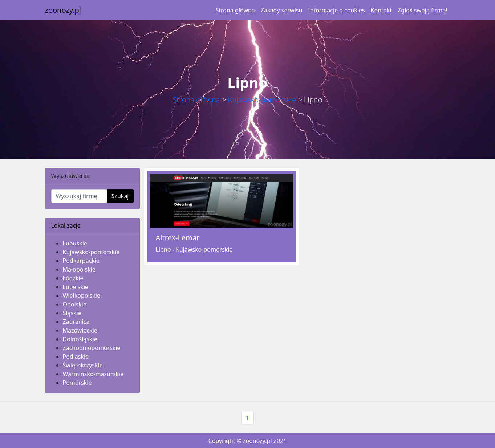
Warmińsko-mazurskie (93, 374)
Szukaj (120, 196)
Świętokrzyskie (83, 365)
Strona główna (235, 10)
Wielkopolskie (82, 296)
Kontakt (382, 10)
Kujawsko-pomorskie (262, 100)
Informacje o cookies (336, 10)
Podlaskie (76, 357)
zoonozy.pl (63, 10)
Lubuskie (75, 243)
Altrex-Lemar (178, 238)
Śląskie (72, 313)
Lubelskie (76, 287)
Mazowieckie (80, 330)
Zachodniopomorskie (92, 348)
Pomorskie (77, 383)
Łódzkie (73, 278)
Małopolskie (79, 269)
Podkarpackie (81, 261)
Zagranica (76, 322)
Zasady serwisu (281, 10)
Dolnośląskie (80, 339)
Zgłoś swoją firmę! (422, 10)
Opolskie (75, 304)
